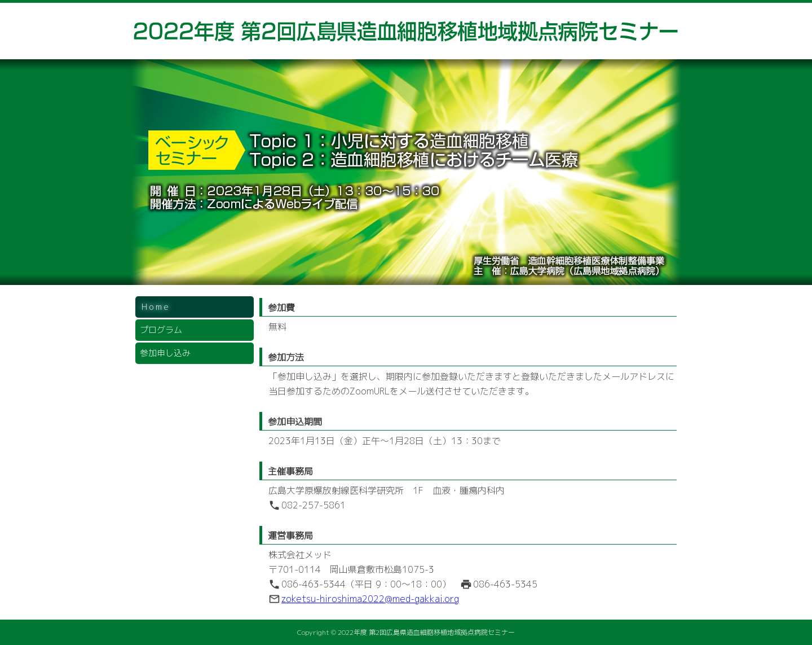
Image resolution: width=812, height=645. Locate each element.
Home (156, 307)
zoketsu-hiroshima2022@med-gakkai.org (370, 599)
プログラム (161, 330)
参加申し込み (165, 353)
